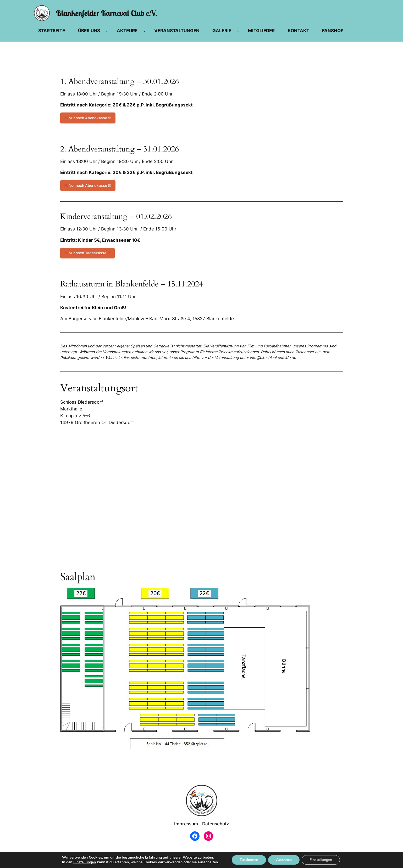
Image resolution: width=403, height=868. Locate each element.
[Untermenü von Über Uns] (107, 31)
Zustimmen (249, 860)
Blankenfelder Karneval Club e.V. (107, 13)
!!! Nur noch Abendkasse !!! (88, 118)
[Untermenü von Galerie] (238, 31)
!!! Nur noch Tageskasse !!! (87, 253)
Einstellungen (85, 862)
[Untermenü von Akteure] (144, 31)
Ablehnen (284, 860)
